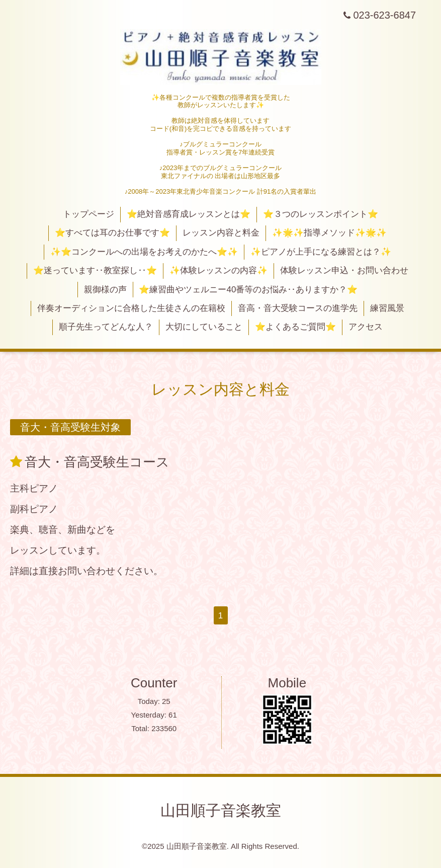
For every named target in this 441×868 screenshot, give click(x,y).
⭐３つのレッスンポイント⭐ (321, 214)
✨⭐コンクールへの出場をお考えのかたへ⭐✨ (144, 252)
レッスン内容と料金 (221, 233)
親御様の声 (105, 290)
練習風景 (387, 308)
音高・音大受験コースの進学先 (298, 308)
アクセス (366, 327)
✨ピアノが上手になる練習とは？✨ (321, 252)
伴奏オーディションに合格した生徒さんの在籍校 (131, 308)
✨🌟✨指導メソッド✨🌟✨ (329, 233)
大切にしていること (204, 327)
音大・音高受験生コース (97, 462)
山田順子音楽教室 (221, 810)
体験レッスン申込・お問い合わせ (344, 270)
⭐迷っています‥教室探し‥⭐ (95, 270)
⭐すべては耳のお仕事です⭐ (112, 233)
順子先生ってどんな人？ (106, 327)
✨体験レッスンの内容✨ (218, 270)
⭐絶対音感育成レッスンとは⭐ (189, 214)
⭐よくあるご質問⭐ (295, 327)
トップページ (89, 214)
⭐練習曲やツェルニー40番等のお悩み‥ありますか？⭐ (248, 290)
